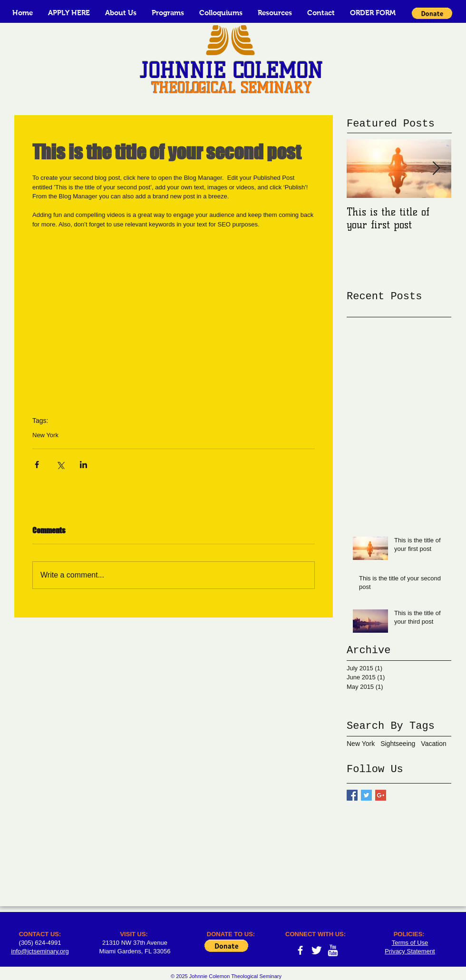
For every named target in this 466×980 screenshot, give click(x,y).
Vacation (433, 744)
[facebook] (300, 950)
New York (45, 435)
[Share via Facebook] (37, 465)
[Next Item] (436, 169)
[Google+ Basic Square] (381, 795)
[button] (121, 13)
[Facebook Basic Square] (352, 795)
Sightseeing (398, 744)
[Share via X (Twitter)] (60, 465)
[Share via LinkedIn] (83, 465)
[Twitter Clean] (316, 950)
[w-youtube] (333, 950)
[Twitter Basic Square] (366, 795)
